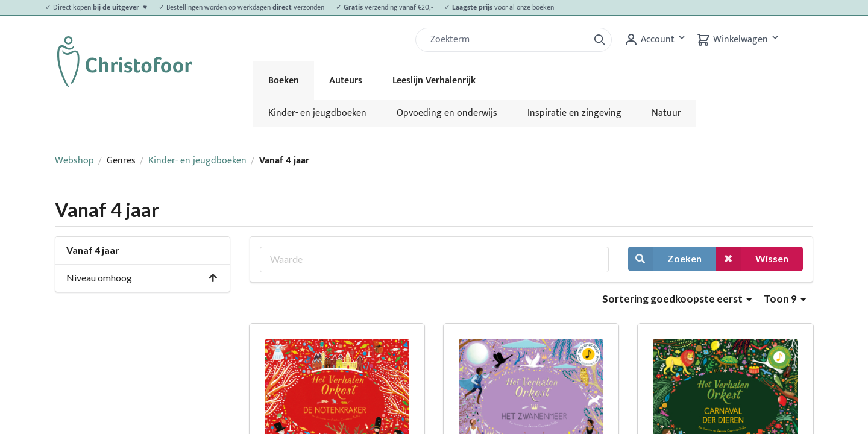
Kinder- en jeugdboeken (317, 113)
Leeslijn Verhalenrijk (434, 80)
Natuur (666, 113)
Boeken (284, 80)
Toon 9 (785, 299)
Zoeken (665, 259)
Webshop (74, 161)
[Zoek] (507, 40)
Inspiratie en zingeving (574, 113)
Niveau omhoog (142, 278)
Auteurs (346, 80)
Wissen (752, 259)
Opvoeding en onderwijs (447, 113)
